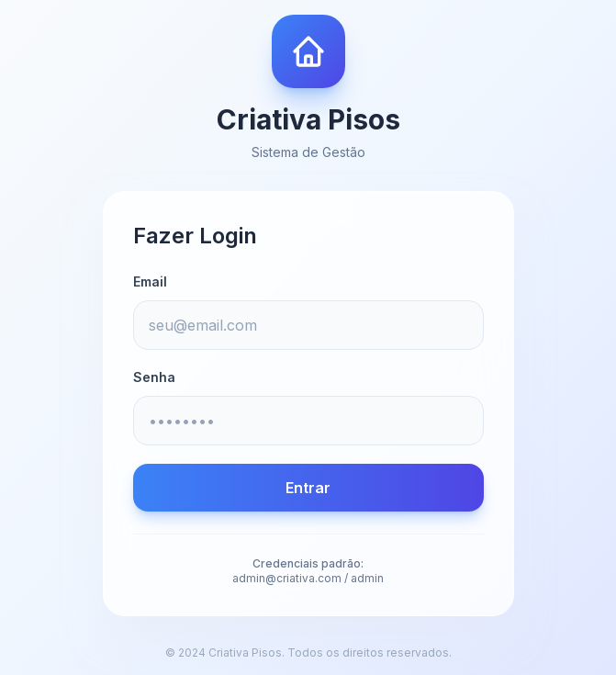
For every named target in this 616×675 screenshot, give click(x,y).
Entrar (308, 488)
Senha (154, 377)
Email (150, 281)
